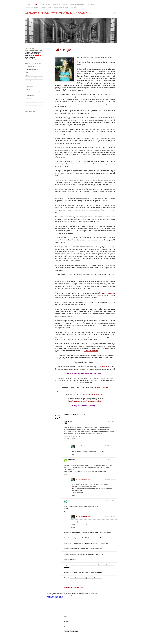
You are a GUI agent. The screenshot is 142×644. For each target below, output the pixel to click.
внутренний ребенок (31, 69)
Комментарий (68, 596)
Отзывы (73, 8)
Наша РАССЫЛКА (46, 4)
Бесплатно (57, 4)
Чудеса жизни (30, 107)
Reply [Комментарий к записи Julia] (66, 511)
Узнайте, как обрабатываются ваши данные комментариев (55, 597)
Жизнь (28, 81)
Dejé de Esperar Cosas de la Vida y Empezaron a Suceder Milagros (87, 538)
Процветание (30, 101)
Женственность (30, 78)
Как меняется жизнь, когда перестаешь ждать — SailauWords (86, 554)
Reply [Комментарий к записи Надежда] (66, 441)
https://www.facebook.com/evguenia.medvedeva (85, 401)
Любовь (28, 84)
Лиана (70, 460)
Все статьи (91, 4)
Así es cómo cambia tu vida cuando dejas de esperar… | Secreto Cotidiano (89, 543)
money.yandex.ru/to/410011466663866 (90, 394)
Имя (65, 617)
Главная (28, 4)
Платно (65, 4)
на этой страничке (103, 367)
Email (66, 622)
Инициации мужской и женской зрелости (39, 8)
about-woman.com (108, 293)
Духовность (29, 75)
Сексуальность (30, 104)
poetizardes (73, 560)
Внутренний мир (30, 66)
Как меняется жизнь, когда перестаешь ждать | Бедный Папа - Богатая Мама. (91, 532)
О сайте (36, 4)
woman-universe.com (91, 351)
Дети (28, 72)
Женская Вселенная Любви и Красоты (57, 13)
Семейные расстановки (61, 8)
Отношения (29, 95)
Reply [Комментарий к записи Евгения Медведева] (73, 455)
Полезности (29, 98)
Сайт (65, 626)
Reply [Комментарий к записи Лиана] (66, 474)
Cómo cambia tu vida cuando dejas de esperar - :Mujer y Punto (86, 572)
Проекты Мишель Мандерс (77, 4)
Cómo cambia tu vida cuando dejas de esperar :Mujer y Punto (86, 578)
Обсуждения (30, 87)
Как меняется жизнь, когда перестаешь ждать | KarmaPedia (86, 549)
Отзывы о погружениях (33, 92)
